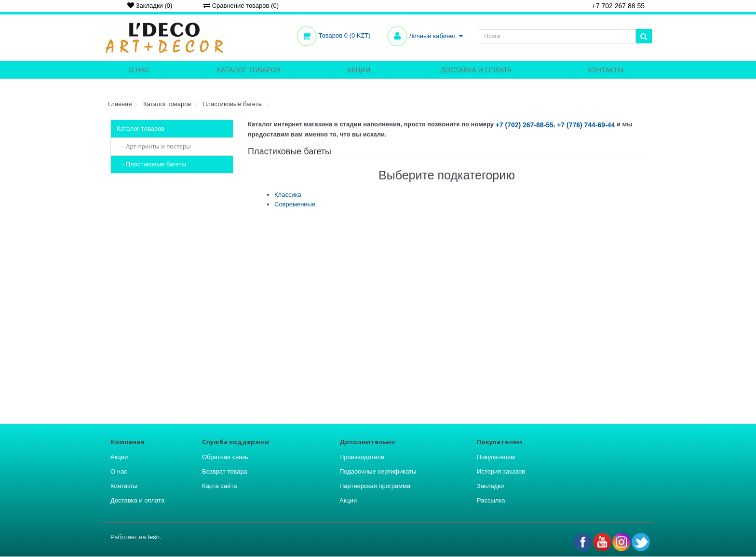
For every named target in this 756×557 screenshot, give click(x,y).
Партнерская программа (375, 486)
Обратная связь (225, 457)
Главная (120, 104)
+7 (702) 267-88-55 (525, 125)
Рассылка (491, 500)
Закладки (490, 486)
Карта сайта (219, 486)
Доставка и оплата (476, 70)
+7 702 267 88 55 (615, 7)
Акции (359, 70)
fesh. (154, 537)
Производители (362, 457)
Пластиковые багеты (233, 104)
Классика (288, 195)
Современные (295, 204)
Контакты (606, 70)
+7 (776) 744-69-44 (586, 125)
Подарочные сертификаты (378, 471)
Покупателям (496, 457)
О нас (139, 70)
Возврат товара (225, 471)
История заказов (501, 471)
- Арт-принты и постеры (154, 146)
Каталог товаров (249, 70)
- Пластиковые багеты (151, 164)
